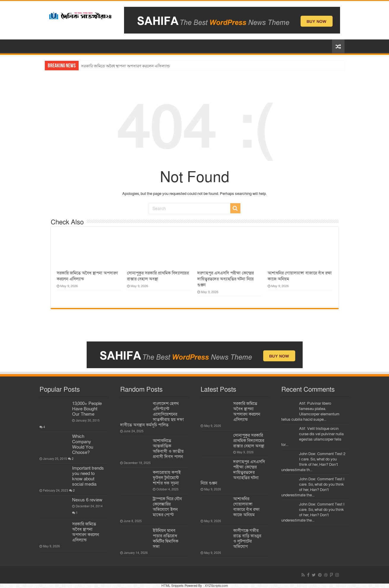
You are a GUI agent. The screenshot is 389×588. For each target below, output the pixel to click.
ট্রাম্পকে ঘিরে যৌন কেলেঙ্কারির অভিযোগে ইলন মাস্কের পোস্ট (167, 507)
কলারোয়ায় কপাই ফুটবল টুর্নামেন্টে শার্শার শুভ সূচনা (167, 478)
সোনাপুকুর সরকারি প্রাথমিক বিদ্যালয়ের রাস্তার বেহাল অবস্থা (158, 276)
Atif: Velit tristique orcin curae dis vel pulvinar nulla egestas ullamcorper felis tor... (312, 437)
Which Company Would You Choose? (83, 444)
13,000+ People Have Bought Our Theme (87, 409)
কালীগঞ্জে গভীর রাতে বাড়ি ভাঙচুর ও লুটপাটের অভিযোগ (247, 538)
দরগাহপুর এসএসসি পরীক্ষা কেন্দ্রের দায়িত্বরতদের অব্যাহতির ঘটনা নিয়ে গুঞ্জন (226, 279)
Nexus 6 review (87, 500)
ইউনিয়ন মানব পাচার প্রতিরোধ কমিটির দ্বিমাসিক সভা (166, 538)
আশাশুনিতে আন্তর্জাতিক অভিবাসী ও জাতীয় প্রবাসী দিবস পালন (168, 449)
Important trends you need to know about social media (88, 476)
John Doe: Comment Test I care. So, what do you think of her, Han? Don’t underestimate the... (313, 487)
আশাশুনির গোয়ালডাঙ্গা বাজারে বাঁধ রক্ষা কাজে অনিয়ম (246, 507)
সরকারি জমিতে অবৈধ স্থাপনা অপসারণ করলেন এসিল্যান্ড (126, 66)
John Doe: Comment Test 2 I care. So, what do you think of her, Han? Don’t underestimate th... (313, 462)
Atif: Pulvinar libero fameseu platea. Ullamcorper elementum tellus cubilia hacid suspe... (310, 411)
